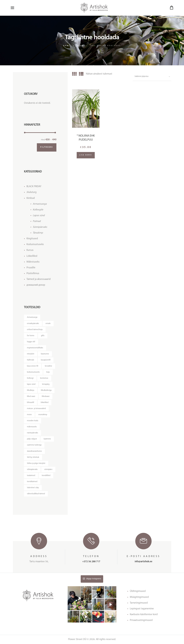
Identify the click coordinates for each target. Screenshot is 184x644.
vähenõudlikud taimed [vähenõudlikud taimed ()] (36, 494)
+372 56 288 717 (91, 562)
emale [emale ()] (48, 323)
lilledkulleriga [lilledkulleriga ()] (46, 390)
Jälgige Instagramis (92, 579)
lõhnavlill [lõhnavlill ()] (30, 402)
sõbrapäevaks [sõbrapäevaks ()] (32, 469)
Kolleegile (38, 210)
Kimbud (31, 198)
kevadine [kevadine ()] (48, 366)
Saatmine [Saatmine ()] (47, 439)
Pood (80, 46)
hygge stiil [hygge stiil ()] (31, 342)
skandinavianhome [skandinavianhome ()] (34, 451)
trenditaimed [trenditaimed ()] (32, 482)
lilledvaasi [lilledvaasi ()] (46, 396)
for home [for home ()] (31, 336)
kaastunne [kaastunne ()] (45, 354)
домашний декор (36, 285)
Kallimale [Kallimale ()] (31, 360)
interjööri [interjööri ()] (31, 354)
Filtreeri (47, 147)
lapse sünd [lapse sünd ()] (31, 384)
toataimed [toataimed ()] (31, 475)
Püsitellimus (33, 273)
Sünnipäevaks (40, 227)
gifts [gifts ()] (43, 336)
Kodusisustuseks (35, 244)
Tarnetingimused (139, 603)
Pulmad (37, 221)
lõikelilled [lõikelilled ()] (45, 402)
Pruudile (31, 268)
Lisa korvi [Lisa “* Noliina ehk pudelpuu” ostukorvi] (86, 155)
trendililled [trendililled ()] (46, 475)
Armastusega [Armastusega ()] (32, 317)
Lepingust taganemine (142, 609)
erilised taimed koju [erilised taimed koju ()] (35, 330)
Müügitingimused (139, 597)
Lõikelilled (32, 256)
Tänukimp (38, 233)
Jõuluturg (32, 192)
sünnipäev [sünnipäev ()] (48, 469)
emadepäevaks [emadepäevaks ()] (33, 323)
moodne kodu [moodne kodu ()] (33, 421)
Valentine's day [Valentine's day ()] (33, 488)
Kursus (30, 250)
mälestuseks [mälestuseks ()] (32, 427)
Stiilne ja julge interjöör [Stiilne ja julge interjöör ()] (36, 463)
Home (67, 46)
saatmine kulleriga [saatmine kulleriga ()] (34, 445)
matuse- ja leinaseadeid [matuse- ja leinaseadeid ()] (36, 409)
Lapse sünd (39, 215)
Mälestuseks (33, 262)
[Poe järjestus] (152, 77)
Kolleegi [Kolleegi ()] (30, 378)
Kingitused (32, 239)
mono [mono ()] (29, 415)
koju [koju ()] (48, 372)
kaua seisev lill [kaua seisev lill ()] (33, 366)
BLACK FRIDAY (34, 186)
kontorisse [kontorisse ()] (44, 378)
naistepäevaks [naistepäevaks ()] (32, 433)
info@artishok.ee (144, 562)
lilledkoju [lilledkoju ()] (31, 390)
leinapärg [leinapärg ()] (46, 384)
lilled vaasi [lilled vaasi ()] (31, 396)
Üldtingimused (138, 591)
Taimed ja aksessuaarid (39, 279)
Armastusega (40, 204)
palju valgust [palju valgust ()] (32, 439)
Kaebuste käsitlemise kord (144, 614)
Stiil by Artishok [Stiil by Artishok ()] (33, 457)
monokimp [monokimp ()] (43, 415)
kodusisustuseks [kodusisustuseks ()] (33, 372)
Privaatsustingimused (141, 620)
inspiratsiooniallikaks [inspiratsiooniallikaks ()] (35, 348)
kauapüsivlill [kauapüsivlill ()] (46, 360)
